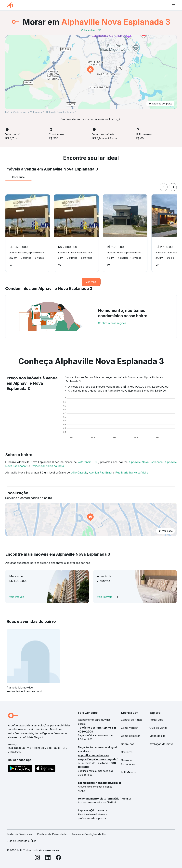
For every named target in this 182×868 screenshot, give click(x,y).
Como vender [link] (129, 728)
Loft (7, 112)
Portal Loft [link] (156, 720)
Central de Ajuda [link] (131, 720)
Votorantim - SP (88, 462)
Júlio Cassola (79, 473)
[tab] (18, 177)
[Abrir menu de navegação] (173, 5)
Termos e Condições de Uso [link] (89, 834)
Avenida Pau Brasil (101, 473)
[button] (91, 72)
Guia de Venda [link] (158, 728)
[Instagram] (37, 858)
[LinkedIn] (48, 858)
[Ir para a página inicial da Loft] (11, 5)
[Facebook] (58, 858)
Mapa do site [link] (157, 736)
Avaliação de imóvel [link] (162, 744)
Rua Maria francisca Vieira (132, 473)
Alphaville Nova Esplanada (146, 462)
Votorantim (36, 112)
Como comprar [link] (130, 736)
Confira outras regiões (112, 323)
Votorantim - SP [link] (91, 30)
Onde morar (20, 112)
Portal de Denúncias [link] (19, 834)
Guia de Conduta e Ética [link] (21, 841)
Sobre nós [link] (128, 744)
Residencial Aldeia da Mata (47, 466)
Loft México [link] (128, 772)
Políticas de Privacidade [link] (52, 834)
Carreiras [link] (127, 752)
